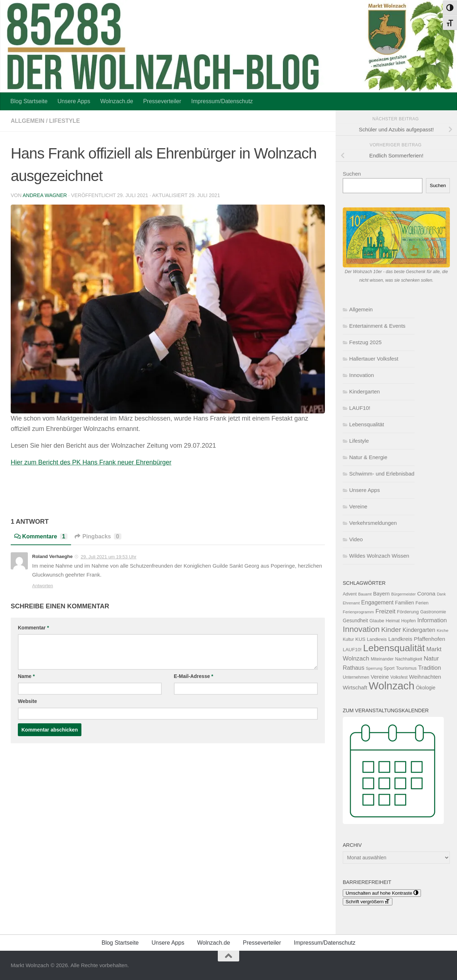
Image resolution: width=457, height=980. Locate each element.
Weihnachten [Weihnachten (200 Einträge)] (425, 677)
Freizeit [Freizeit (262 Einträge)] (385, 611)
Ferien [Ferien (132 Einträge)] (422, 603)
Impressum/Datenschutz (222, 101)
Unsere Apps (74, 101)
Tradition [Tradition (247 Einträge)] (430, 668)
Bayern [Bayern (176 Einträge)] (381, 594)
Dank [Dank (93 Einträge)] (441, 594)
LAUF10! (360, 408)
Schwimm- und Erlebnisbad (382, 474)
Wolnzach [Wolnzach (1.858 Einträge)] (392, 686)
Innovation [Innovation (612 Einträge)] (361, 629)
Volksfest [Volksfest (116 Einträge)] (399, 677)
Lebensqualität (367, 424)
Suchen (352, 174)
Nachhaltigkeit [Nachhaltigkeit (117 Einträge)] (408, 659)
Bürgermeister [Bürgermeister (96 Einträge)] (404, 594)
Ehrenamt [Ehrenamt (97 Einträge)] (351, 603)
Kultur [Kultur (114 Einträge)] (348, 639)
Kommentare (41, 536)
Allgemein (27, 121)
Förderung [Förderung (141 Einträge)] (408, 612)
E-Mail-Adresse (194, 676)
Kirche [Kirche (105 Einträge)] (443, 630)
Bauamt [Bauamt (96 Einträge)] (365, 594)
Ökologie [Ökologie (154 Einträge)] (426, 688)
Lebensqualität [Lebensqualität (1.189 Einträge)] (394, 648)
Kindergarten (365, 391)
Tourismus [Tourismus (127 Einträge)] (406, 668)
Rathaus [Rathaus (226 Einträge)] (354, 668)
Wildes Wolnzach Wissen (379, 556)
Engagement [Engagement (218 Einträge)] (378, 602)
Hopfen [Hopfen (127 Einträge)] (409, 621)
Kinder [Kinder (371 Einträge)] (391, 630)
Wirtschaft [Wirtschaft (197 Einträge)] (355, 687)
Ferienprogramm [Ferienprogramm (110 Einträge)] (358, 612)
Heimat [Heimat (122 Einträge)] (393, 621)
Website (27, 701)
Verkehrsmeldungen (373, 523)
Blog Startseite (29, 101)
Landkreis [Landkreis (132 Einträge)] (377, 639)
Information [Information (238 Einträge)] (432, 620)
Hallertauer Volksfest (374, 359)
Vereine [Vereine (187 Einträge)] (380, 677)
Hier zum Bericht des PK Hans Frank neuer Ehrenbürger (91, 462)
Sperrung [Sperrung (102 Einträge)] (374, 668)
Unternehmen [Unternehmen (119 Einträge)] (356, 677)
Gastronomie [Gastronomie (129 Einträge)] (433, 612)
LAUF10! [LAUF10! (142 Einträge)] (352, 650)
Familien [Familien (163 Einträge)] (404, 603)
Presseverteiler (162, 101)
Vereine (358, 506)
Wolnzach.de (117, 101)
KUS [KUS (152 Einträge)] (360, 639)
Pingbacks (98, 536)
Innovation (361, 375)
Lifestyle (65, 121)
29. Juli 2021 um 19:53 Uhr (109, 557)
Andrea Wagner (45, 195)
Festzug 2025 (365, 342)
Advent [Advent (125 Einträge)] (350, 594)
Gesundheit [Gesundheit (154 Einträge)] (355, 620)
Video (356, 539)
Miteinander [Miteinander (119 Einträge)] (382, 659)
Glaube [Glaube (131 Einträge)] (377, 621)
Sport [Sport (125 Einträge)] (389, 668)
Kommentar (33, 628)
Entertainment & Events (377, 326)
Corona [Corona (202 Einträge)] (426, 594)
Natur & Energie (368, 457)
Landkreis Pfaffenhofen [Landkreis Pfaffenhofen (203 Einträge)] (416, 639)
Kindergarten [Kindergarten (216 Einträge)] (419, 630)
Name (26, 676)
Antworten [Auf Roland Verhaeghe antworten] (43, 586)
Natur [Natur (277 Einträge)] (431, 658)
